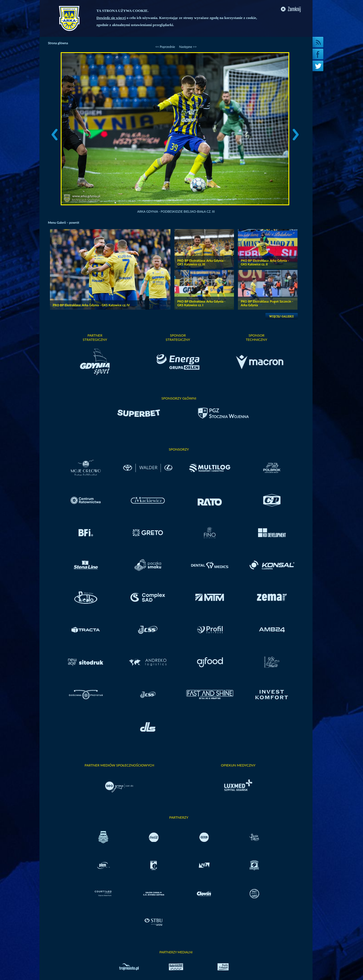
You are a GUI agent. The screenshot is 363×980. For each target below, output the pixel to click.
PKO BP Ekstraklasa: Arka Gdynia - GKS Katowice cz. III (201, 262)
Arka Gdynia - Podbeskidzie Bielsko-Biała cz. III (176, 211)
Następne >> (188, 47)
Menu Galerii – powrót (64, 222)
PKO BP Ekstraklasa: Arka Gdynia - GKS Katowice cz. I (201, 303)
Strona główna (58, 43)
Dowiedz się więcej (111, 18)
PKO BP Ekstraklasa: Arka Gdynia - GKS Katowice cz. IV (91, 305)
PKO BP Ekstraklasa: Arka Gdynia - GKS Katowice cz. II (265, 262)
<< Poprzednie (165, 47)
